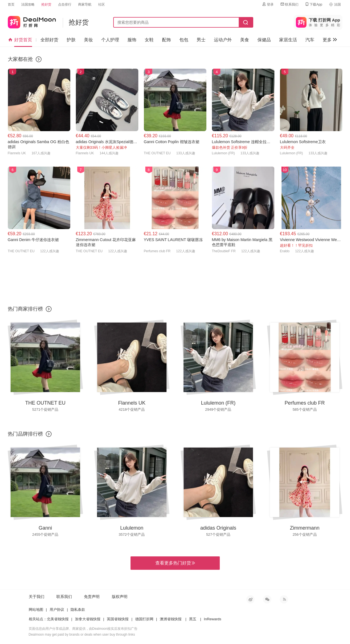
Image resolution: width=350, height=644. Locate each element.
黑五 (193, 619)
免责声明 (92, 597)
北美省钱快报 (58, 619)
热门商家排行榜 (25, 309)
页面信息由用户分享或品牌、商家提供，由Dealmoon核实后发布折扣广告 (83, 629)
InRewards (213, 619)
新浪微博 (250, 599)
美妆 (88, 40)
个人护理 (110, 40)
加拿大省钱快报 (88, 619)
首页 (11, 4)
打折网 (32, 21)
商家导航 (85, 4)
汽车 (310, 40)
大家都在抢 (20, 59)
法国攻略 (28, 4)
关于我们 (37, 597)
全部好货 (49, 40)
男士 (201, 40)
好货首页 (20, 40)
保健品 (264, 40)
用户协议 (57, 610)
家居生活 (288, 40)
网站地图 (36, 610)
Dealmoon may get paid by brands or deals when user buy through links (82, 635)
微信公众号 (267, 599)
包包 (184, 40)
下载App (313, 4)
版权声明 (120, 597)
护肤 (71, 40)
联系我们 (289, 4)
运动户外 (223, 40)
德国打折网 (144, 619)
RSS (284, 599)
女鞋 (149, 40)
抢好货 (46, 4)
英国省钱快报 (118, 619)
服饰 (132, 40)
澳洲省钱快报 (171, 619)
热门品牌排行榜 (25, 434)
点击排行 (65, 4)
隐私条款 (78, 610)
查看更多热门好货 (175, 563)
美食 (245, 40)
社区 (102, 4)
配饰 (166, 40)
